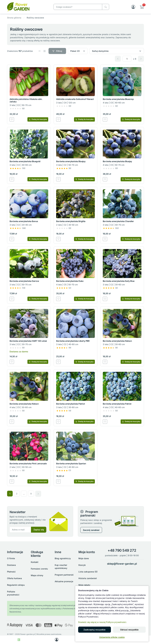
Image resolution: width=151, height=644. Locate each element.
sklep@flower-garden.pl (122, 564)
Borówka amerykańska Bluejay (71, 161)
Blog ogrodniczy (63, 558)
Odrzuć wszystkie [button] (129, 630)
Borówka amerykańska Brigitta (71, 221)
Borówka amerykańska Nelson (117, 341)
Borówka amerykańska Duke (70, 281)
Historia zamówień (88, 578)
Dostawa (11, 565)
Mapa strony (37, 575)
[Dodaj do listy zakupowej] (12, 119)
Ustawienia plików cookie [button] (112, 637)
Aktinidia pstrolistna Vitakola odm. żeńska (26, 100)
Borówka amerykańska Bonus (24, 221)
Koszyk (82, 565)
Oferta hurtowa (14, 578)
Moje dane (84, 558)
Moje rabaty (84, 585)
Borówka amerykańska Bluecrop (118, 99)
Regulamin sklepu (16, 585)
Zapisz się (39, 530)
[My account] (57, 640)
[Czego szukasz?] (106, 7)
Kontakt (35, 562)
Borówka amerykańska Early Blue (119, 281)
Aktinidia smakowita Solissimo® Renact (75, 99)
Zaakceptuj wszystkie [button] (94, 630)
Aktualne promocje (64, 581)
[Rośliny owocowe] (28, 7)
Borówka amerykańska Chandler (118, 221)
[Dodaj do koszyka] (38, 119)
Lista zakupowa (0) (88, 572)
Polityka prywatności (13, 593)
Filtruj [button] (57, 51)
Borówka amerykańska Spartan (71, 464)
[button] (142, 7)
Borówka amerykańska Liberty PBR (73, 341)
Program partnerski (64, 575)
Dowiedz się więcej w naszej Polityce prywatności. (102, 622)
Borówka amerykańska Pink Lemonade (28, 464)
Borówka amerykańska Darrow (24, 281)
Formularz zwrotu (39, 569)
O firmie (11, 558)
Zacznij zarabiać (91, 530)
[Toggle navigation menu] (19, 640)
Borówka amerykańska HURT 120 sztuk (28, 341)
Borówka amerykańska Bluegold (25, 161)
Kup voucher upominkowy (61, 567)
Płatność (11, 572)
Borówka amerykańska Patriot (70, 404)
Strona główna (14, 18)
